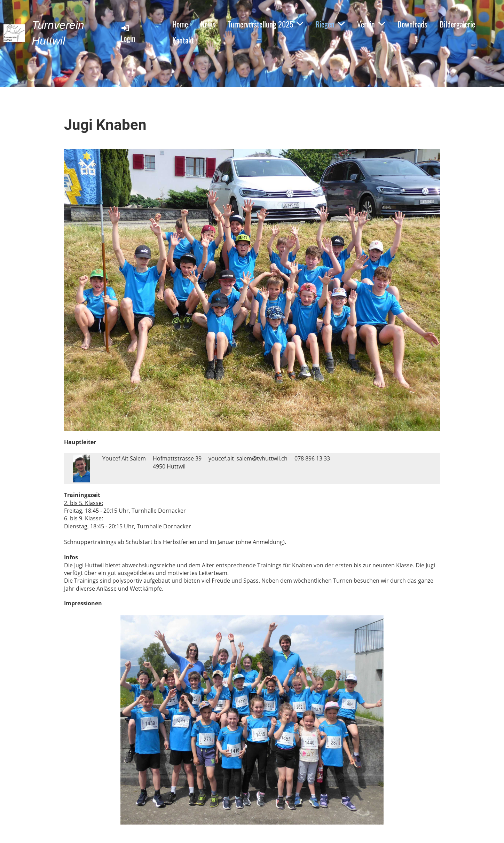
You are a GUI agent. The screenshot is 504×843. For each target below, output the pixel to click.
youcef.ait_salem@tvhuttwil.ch (248, 458)
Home (180, 24)
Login (128, 34)
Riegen (330, 24)
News (208, 24)
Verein (371, 24)
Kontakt (183, 40)
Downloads (412, 24)
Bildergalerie (457, 24)
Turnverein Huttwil (58, 33)
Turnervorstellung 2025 (265, 24)
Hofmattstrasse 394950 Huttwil (177, 462)
